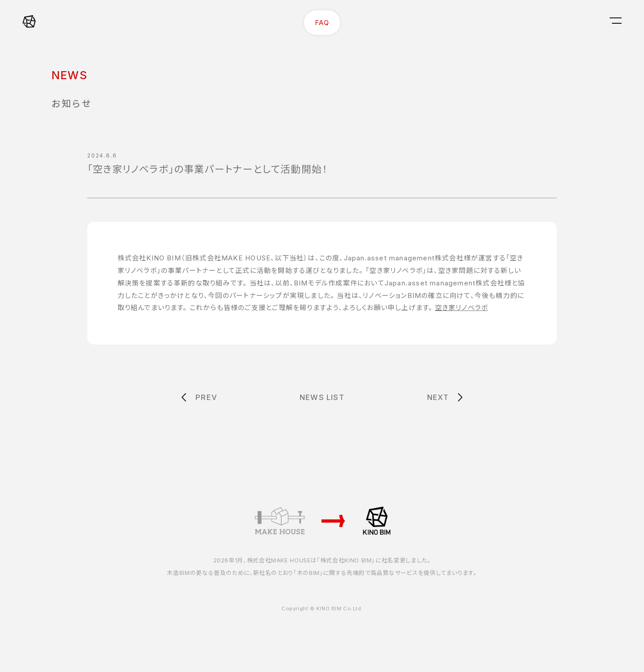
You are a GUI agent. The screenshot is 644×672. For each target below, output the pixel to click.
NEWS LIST (322, 397)
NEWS (69, 75)
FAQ (322, 23)
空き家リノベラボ (462, 308)
